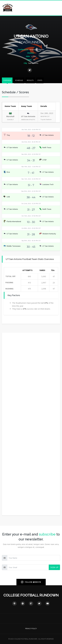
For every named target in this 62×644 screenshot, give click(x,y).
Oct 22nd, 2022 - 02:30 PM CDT (31, 204)
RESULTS (30, 80)
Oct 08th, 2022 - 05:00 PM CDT (31, 228)
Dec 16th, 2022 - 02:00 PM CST (31, 130)
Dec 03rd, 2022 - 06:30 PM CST (31, 142)
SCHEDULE (19, 80)
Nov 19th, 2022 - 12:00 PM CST (31, 167)
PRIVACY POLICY (31, 629)
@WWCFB (37, 582)
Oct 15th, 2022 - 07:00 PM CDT (31, 216)
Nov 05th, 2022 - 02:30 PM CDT (31, 191)
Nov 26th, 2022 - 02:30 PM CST (31, 154)
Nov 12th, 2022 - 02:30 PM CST (31, 179)
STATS (40, 80)
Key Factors (14, 295)
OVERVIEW (7, 80)
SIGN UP (54, 567)
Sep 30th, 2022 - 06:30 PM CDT (31, 241)
